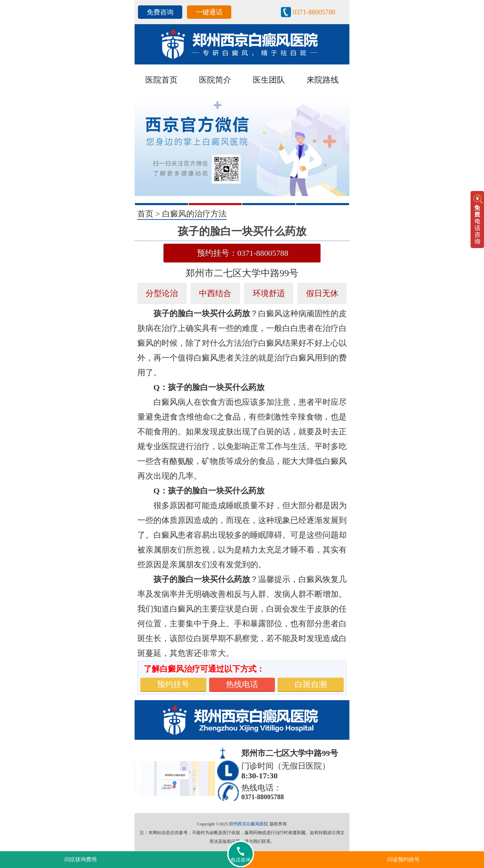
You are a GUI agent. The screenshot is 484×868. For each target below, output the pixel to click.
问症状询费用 (81, 859)
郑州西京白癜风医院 (249, 824)
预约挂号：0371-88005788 (243, 253)
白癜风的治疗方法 (194, 214)
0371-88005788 (314, 12)
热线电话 (242, 684)
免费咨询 (160, 12)
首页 (145, 214)
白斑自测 (311, 684)
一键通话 (209, 12)
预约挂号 (173, 684)
